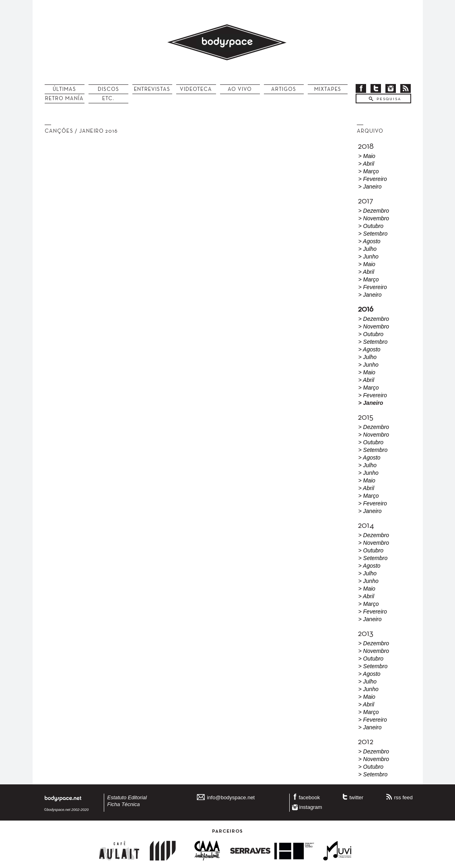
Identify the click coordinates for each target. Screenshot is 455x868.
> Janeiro (370, 187)
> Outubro (371, 226)
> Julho (368, 249)
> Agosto (370, 241)
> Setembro (373, 234)
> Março (369, 171)
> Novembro (374, 218)
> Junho (369, 257)
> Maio (367, 156)
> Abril (366, 164)
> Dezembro (374, 211)
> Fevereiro (373, 179)
